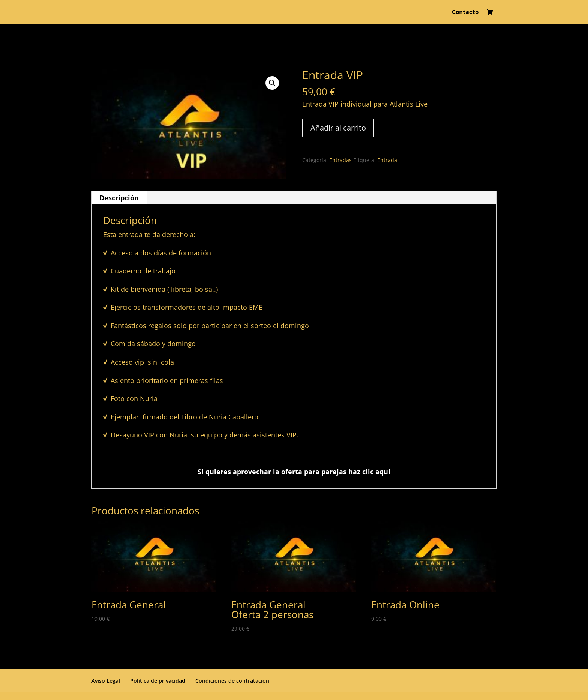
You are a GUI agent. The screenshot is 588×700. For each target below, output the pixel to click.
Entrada (387, 160)
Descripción (119, 198)
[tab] (119, 198)
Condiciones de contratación (232, 681)
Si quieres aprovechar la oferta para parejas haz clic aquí (294, 472)
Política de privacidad (158, 681)
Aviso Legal (106, 681)
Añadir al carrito (338, 128)
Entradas (340, 160)
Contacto (465, 13)
